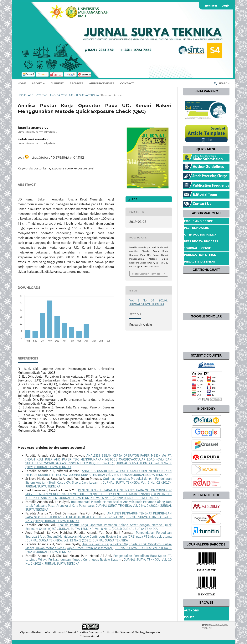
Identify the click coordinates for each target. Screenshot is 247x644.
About (37, 83)
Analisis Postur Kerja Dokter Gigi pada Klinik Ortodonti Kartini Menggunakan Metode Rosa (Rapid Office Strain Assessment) (99, 546)
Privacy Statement (200, 262)
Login (226, 6)
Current (57, 83)
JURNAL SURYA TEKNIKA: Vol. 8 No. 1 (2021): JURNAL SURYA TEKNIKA (108, 529)
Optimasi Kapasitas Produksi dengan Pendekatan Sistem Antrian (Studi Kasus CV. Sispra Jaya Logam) (99, 481)
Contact (127, 83)
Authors (191, 610)
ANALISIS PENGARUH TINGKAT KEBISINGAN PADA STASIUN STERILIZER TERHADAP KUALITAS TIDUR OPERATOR (99, 515)
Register (211, 6)
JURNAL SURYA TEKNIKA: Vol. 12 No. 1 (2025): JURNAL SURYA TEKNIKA (77, 540)
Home (22, 83)
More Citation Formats (146, 274)
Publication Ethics (200, 255)
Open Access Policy (200, 235)
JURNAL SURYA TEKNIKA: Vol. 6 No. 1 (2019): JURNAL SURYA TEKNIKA (109, 498)
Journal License (197, 248)
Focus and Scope (198, 221)
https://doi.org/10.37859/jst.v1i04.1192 (57, 158)
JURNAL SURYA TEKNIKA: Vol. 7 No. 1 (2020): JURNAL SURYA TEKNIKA (119, 475)
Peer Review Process (201, 241)
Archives (76, 83)
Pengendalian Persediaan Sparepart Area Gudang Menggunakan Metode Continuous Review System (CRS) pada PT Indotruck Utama (99, 535)
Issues (189, 617)
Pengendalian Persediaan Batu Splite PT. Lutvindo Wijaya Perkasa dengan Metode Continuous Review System (99, 558)
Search (224, 83)
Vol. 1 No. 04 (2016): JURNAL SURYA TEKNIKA (71, 95)
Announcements (102, 83)
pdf (134, 199)
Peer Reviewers (196, 228)
